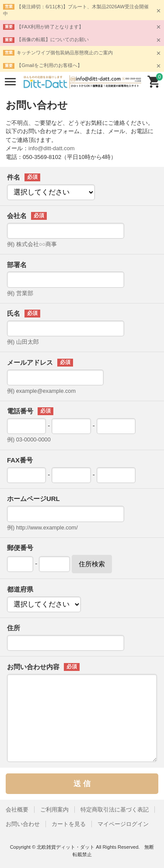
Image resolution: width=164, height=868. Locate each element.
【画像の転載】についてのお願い (53, 39)
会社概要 (17, 810)
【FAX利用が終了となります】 (50, 27)
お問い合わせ (23, 824)
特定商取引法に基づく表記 (115, 810)
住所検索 (92, 564)
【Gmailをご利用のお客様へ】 (49, 65)
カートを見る (69, 824)
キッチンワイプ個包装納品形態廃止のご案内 (65, 53)
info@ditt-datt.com (52, 148)
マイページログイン (123, 824)
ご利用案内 (54, 810)
